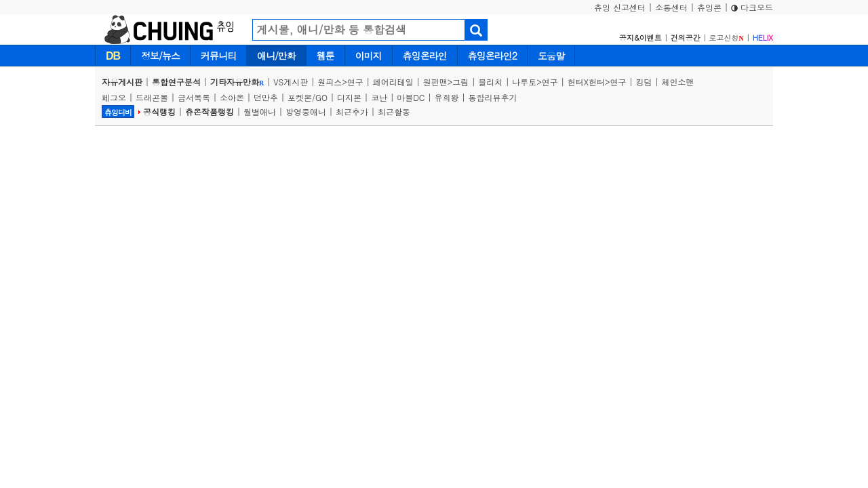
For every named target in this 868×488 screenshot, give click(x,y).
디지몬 (349, 97)
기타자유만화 (237, 82)
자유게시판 (122, 82)
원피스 (330, 82)
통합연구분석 (176, 82)
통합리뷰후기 (493, 97)
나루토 (524, 82)
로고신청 (727, 38)
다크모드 (752, 7)
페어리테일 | (398, 82)
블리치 (490, 82)
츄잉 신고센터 (620, 7)
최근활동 (394, 111)
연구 (355, 82)
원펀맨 (435, 82)
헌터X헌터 (586, 82)
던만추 (266, 97)
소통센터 (671, 7)
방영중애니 (306, 111)
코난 (379, 97)
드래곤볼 (152, 97)
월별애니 (260, 111)
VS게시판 (291, 82)
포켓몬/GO (308, 97)
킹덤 (644, 82)
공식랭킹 (159, 111)
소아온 (232, 97)
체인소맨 (678, 82)
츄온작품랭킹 (210, 111)
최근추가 (352, 111)
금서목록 (194, 97)
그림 (460, 82)
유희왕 (447, 97)
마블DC (411, 97)
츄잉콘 (709, 7)
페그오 (114, 97)
